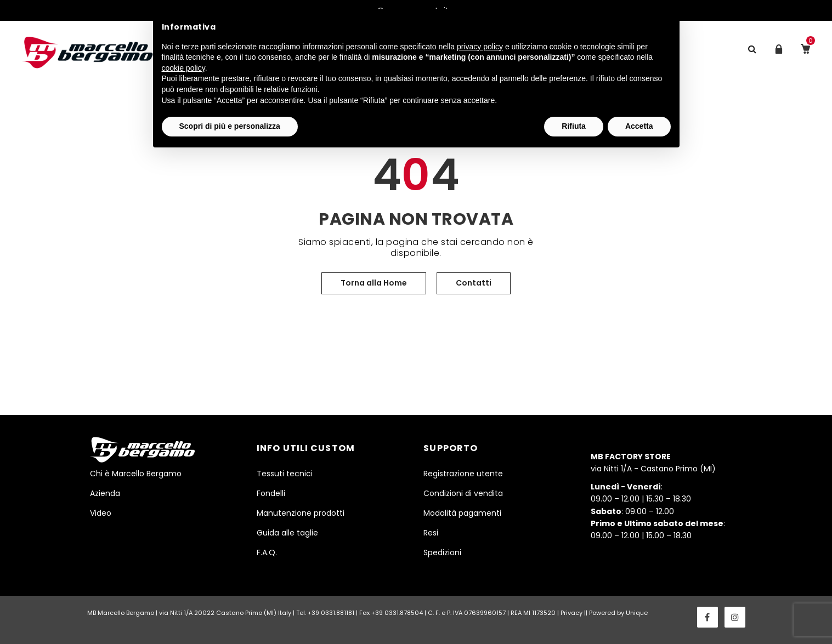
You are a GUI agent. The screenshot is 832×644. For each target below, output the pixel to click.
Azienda (105, 493)
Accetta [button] (639, 126)
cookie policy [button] (183, 68)
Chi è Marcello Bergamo (136, 474)
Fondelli (271, 493)
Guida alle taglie (287, 533)
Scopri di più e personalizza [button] (230, 126)
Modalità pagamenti (462, 513)
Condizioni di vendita (463, 493)
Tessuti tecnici (285, 474)
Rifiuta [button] (574, 126)
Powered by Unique (618, 613)
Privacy (571, 613)
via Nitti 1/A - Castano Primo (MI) (653, 463)
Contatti (474, 283)
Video (101, 513)
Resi (431, 533)
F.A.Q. (267, 552)
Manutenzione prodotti (301, 513)
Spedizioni (442, 552)
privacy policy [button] (480, 47)
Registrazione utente (463, 474)
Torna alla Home (374, 283)
